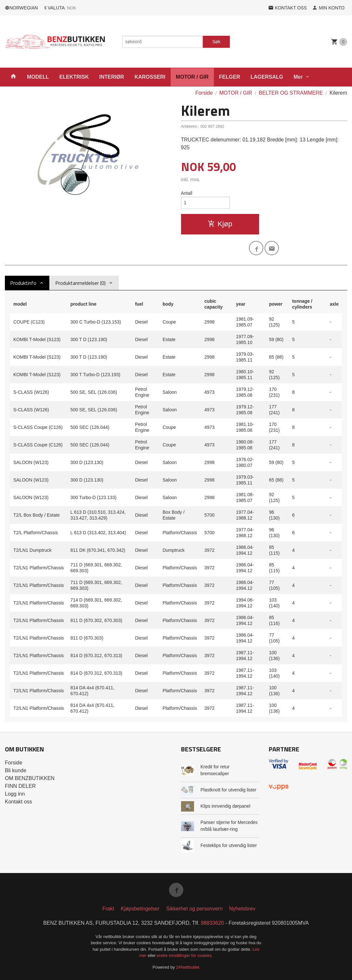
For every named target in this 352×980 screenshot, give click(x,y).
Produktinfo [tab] (23, 283)
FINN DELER (20, 786)
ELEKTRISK (74, 77)
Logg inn (15, 794)
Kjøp (220, 224)
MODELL (38, 77)
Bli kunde (16, 770)
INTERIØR (111, 77)
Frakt (108, 909)
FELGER (230, 77)
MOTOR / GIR (192, 77)
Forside (204, 93)
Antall (187, 193)
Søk (216, 42)
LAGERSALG (267, 77)
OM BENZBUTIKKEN (30, 778)
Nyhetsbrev (242, 909)
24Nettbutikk (188, 967)
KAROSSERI (150, 77)
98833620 (212, 923)
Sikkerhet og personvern (194, 909)
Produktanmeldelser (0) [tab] (80, 283)
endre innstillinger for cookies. (185, 955)
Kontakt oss (19, 802)
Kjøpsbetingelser (140, 909)
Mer (298, 77)
